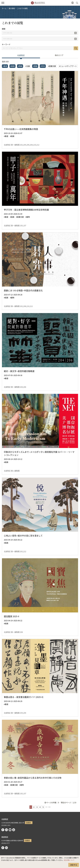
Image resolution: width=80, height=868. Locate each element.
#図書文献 (52, 66)
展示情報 (12, 8)
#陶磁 (20, 66)
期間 (4, 29)
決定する (74, 865)
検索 (76, 48)
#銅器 (35, 66)
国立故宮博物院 (38, 3)
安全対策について (69, 860)
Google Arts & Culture (14, 830)
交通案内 (28, 823)
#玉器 (28, 66)
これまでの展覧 (22, 8)
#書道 (5, 66)
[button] (72, 3)
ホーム (4, 8)
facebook (3, 830)
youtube (10, 830)
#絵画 (12, 66)
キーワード (6, 44)
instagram (6, 830)
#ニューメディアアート (68, 66)
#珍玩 (43, 66)
